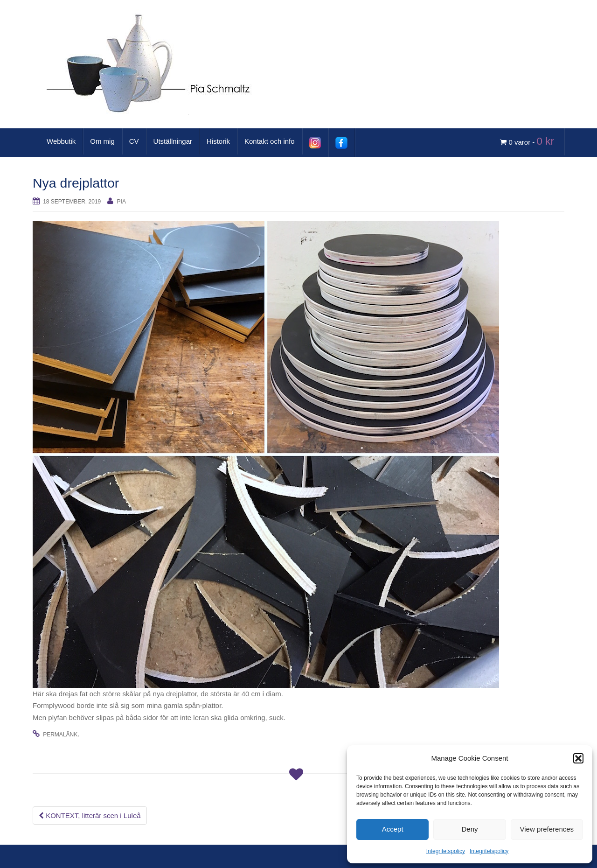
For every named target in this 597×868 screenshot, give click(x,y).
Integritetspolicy (446, 851)
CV (134, 141)
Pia (121, 202)
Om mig (102, 141)
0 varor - (528, 141)
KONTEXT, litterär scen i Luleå (90, 815)
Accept (393, 829)
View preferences (547, 829)
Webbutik (61, 141)
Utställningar (173, 141)
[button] (578, 758)
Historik (218, 141)
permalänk (60, 735)
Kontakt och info (270, 141)
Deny (469, 829)
